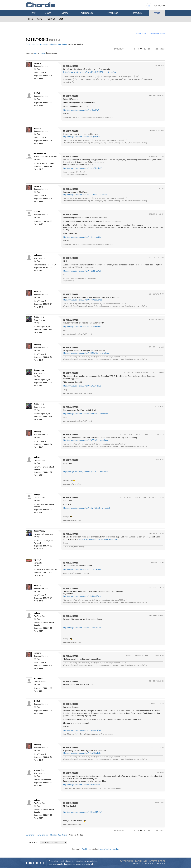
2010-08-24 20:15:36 (156, 460)
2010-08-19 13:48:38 (156, 294)
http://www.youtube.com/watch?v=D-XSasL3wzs (82, 596)
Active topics (141, 33)
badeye (37, 457)
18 (149, 49)
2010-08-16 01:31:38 (156, 156)
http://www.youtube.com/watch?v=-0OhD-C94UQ (82, 271)
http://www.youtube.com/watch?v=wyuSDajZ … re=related (86, 414)
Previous (119, 49)
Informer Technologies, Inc (108, 849)
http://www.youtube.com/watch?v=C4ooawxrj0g (82, 237)
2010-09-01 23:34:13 (156, 681)
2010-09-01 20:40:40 (125, 655)
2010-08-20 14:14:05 (156, 347)
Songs (48, 13)
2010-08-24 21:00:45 (156, 562)
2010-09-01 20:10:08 (156, 616)
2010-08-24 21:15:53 (156, 588)
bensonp (37, 63)
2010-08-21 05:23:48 (122, 373)
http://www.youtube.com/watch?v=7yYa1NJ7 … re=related (86, 472)
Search (40, 19)
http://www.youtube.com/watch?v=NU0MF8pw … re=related (86, 353)
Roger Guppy (39, 531)
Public (87, 13)
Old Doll (37, 93)
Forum (157, 13)
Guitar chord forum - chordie (37, 44)
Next (162, 49)
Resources (138, 13)
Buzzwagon (39, 317)
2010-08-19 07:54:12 (156, 214)
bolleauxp (38, 255)
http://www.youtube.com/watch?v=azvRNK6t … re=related (86, 195)
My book (113, 13)
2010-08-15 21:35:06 (156, 96)
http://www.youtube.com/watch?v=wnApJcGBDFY (99, 539)
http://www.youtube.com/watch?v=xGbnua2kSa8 (82, 730)
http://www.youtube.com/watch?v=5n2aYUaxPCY (82, 168)
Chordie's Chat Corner (59, 44)
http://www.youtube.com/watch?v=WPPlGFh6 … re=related (86, 440)
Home (33, 13)
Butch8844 (38, 678)
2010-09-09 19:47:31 (156, 704)
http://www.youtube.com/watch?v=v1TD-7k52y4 (82, 569)
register (43, 53)
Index (30, 19)
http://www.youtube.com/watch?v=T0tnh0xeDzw (82, 628)
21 (157, 49)
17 (145, 49)
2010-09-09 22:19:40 (156, 747)
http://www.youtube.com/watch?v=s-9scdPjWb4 (82, 110)
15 (138, 49)
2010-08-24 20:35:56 (125, 497)
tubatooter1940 (40, 154)
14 (134, 49)
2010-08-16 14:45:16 (157, 189)
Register (51, 19)
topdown (37, 560)
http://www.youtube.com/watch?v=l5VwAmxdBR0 (83, 785)
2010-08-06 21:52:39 (156, 66)
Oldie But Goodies (37, 39)
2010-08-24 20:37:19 (156, 533)
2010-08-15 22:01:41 (157, 131)
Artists (65, 13)
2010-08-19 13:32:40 (156, 258)
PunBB (84, 849)
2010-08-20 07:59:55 (156, 319)
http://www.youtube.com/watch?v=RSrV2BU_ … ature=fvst (90, 72)
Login (61, 19)
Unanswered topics (158, 33)
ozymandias (39, 770)
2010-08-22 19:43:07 (125, 434)
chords (162, 864)
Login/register (159, 5)
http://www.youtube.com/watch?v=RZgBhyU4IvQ (82, 137)
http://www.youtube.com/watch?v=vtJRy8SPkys (82, 327)
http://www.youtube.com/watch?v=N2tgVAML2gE (82, 812)
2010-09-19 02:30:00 (156, 773)
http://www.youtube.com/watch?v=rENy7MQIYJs (82, 386)
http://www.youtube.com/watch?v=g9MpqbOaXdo (83, 300)
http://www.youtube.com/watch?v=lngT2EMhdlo (82, 753)
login (36, 53)
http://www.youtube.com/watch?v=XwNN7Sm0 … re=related (86, 508)
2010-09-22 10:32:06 (156, 802)
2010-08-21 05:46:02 (156, 406)
